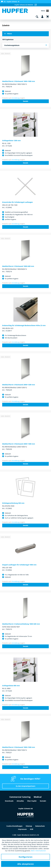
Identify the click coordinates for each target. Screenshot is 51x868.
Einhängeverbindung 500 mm (13, 503)
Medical (38, 797)
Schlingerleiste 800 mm (11, 686)
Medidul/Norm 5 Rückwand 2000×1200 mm (19, 385)
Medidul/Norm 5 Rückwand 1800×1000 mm (19, 81)
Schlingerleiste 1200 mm (11, 141)
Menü (45, 11)
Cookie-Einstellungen (14, 826)
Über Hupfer (32, 801)
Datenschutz (40, 826)
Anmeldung (16, 98)
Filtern (8, 34)
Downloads (9, 801)
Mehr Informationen (38, 851)
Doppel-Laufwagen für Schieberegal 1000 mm (19, 565)
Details (26, 101)
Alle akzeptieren (26, 864)
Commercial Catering (20, 797)
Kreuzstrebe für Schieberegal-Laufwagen (17, 202)
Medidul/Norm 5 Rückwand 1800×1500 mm (19, 747)
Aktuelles (20, 801)
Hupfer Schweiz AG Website (25, 5)
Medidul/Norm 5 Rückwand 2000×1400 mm (19, 444)
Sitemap (29, 826)
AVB (32, 829)
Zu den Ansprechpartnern (26, 786)
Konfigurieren (26, 857)
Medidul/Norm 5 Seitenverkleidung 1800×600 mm (21, 624)
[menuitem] (11, 2)
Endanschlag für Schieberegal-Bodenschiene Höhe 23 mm (24, 325)
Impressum (22, 829)
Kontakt (43, 801)
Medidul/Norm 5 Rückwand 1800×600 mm (18, 266)
